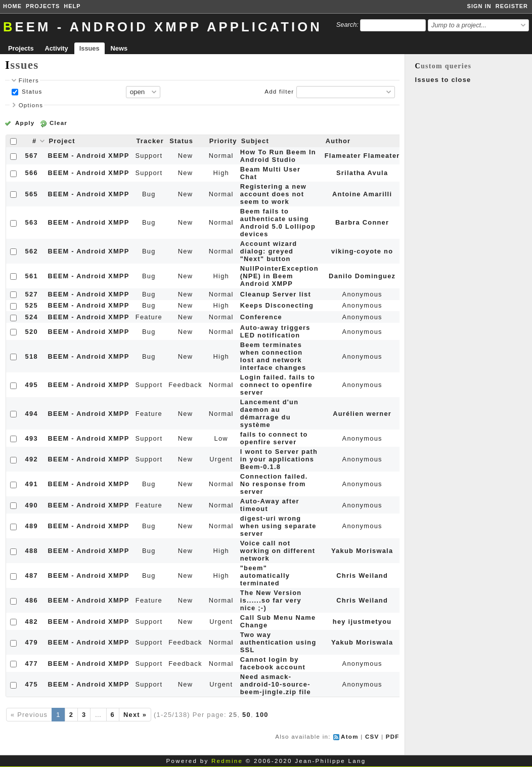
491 (32, 484)
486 (32, 600)
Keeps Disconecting (277, 305)
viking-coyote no (362, 251)
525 (32, 305)
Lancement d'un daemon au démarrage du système (270, 413)
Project (62, 141)
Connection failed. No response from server (274, 484)
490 (32, 505)
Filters (29, 80)
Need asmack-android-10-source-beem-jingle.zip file (276, 684)
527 (32, 294)
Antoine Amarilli (362, 194)
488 (32, 551)
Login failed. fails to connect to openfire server (278, 385)
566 (32, 173)
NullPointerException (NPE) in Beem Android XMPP (279, 276)
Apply (25, 123)
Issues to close (443, 80)
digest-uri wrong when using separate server (278, 526)
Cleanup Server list (276, 294)
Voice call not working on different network (278, 551)
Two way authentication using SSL (278, 642)
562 (32, 251)
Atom (350, 737)
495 (32, 385)
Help (72, 6)
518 (32, 356)
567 (32, 156)
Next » (135, 715)
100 (262, 715)
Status (31, 92)
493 (32, 438)
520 (32, 332)
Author (338, 141)
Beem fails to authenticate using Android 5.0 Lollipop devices (278, 223)
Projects (43, 6)
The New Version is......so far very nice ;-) (271, 600)
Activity (57, 48)
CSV (372, 737)
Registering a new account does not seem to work (273, 194)
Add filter (279, 92)
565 (32, 194)
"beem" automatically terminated (265, 576)
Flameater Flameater (362, 156)
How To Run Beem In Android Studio (278, 156)
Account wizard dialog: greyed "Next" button (269, 251)
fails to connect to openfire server (274, 438)
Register (512, 6)
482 (32, 622)
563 (32, 222)
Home (12, 6)
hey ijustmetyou (362, 622)
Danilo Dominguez (362, 276)
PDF (393, 737)
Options (31, 105)
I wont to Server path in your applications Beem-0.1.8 (279, 459)
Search (347, 25)
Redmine (227, 761)
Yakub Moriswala (362, 551)
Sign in (479, 6)
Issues (90, 48)
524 (32, 317)
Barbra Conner (362, 222)
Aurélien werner (362, 414)
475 (32, 684)
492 (32, 459)
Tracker (150, 141)
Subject (255, 141)
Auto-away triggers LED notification (275, 331)
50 (247, 715)
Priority (223, 141)
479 (32, 642)
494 (32, 414)
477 (32, 664)
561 (32, 276)
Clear (58, 123)
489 (32, 526)
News (119, 48)
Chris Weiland (362, 576)
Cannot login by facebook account (273, 663)
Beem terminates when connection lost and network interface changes (273, 356)
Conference (261, 317)
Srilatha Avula (362, 173)
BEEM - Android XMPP (88, 156)
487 (32, 576)
